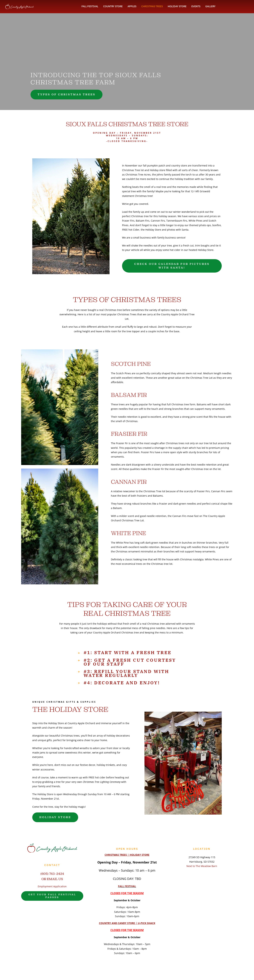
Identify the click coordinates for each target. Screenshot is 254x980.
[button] (127, 653)
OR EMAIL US (52, 879)
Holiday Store (56, 723)
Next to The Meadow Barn (202, 866)
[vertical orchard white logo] (19, 5)
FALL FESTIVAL (127, 886)
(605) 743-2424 (52, 874)
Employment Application (52, 886)
